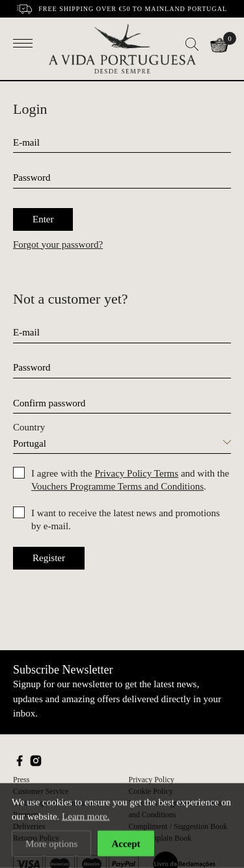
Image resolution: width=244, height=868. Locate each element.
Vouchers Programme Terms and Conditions (117, 486)
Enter (43, 219)
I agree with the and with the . (130, 480)
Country (29, 427)
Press (21, 780)
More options (51, 844)
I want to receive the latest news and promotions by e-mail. (126, 519)
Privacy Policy (152, 780)
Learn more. (86, 817)
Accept (126, 844)
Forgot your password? (58, 244)
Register (49, 558)
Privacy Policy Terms (136, 473)
